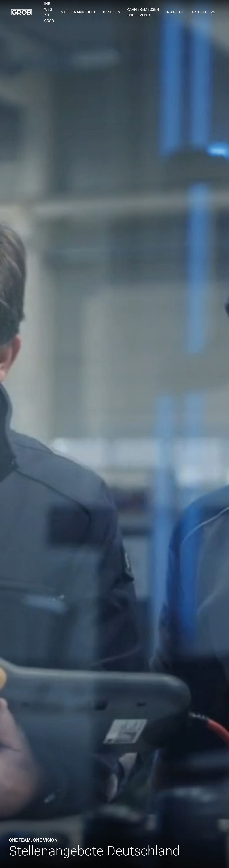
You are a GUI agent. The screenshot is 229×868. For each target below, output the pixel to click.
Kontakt (198, 12)
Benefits (111, 12)
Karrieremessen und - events (143, 12)
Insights (174, 12)
